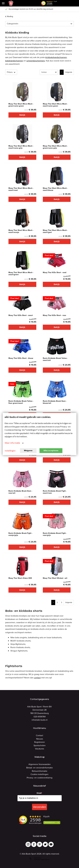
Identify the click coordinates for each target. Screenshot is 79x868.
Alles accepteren (51, 451)
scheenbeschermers (36, 61)
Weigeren (28, 451)
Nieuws (40, 739)
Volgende (69, 72)
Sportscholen (40, 745)
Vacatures (39, 749)
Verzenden (39, 807)
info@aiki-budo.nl (40, 720)
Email (39, 793)
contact (37, 678)
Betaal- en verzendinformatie (39, 768)
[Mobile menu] (3, 3)
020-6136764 (40, 717)
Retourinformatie (40, 771)
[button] (62, 3)
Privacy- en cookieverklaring (39, 778)
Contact (39, 735)
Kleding (9, 16)
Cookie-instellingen (39, 774)
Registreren (39, 742)
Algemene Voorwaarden (40, 764)
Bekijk (22, 115)
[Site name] (11, 3)
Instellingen (10, 451)
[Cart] (69, 3)
